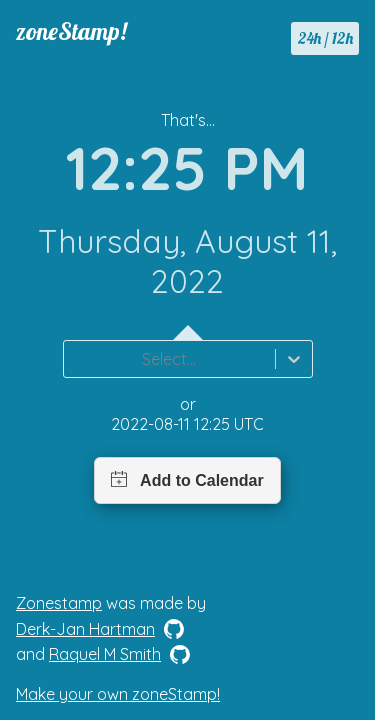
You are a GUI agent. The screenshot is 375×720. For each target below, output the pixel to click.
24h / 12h (325, 38)
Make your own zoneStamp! (118, 694)
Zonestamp (59, 603)
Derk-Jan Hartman (85, 629)
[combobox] (76, 359)
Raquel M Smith (105, 654)
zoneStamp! (71, 31)
